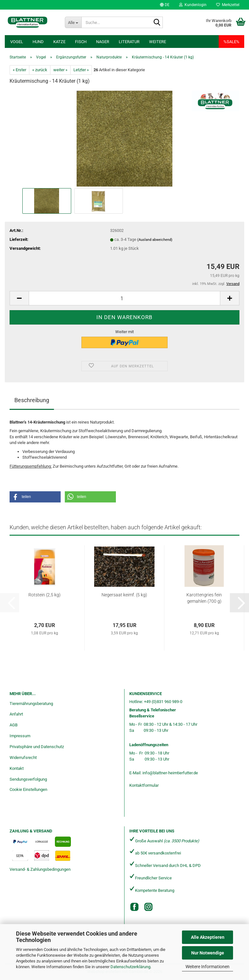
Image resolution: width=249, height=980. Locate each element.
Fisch (81, 42)
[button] (165, 5)
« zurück (40, 70)
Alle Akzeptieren (208, 937)
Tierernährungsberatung (31, 704)
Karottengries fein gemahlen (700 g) (204, 598)
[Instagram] (148, 907)
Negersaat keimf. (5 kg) (124, 595)
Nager (103, 42)
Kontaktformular (144, 785)
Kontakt (17, 768)
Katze (59, 42)
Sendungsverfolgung (28, 779)
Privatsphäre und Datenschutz (37, 747)
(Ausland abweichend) (155, 240)
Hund (38, 42)
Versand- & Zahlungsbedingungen (40, 869)
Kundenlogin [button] (193, 5)
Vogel (17, 42)
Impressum (20, 736)
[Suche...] (73, 22)
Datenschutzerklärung (130, 967)
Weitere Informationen (207, 967)
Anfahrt (16, 714)
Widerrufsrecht (23, 758)
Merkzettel (228, 5)
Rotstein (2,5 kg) (45, 595)
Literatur (129, 42)
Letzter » (81, 70)
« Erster (19, 70)
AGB (14, 725)
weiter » (60, 70)
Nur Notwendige (208, 953)
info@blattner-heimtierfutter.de (170, 773)
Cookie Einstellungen (28, 789)
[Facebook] (134, 907)
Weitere (158, 42)
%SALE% (231, 42)
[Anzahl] (124, 298)
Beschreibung (32, 400)
